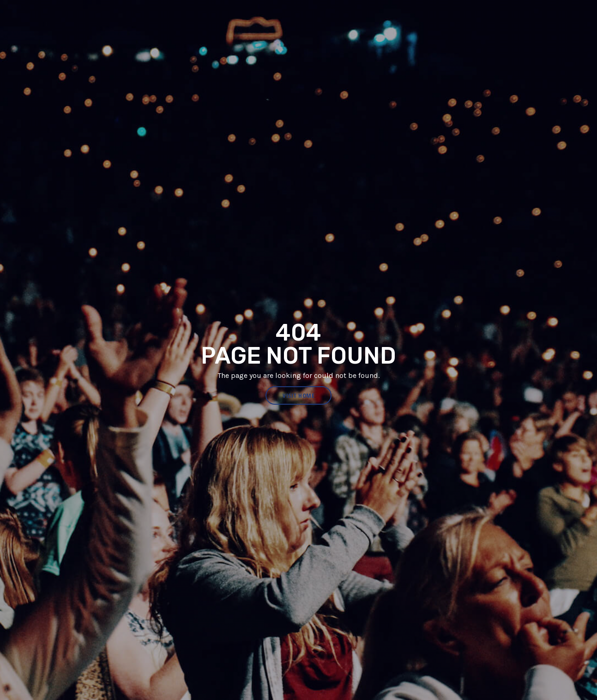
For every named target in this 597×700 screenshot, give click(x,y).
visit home (298, 395)
